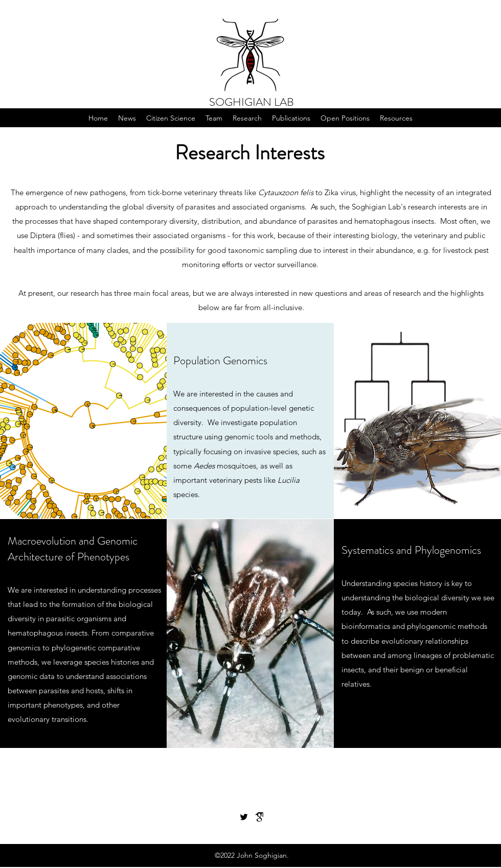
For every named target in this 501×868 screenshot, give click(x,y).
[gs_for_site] (259, 817)
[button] (171, 118)
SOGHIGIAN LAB (252, 102)
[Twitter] (244, 817)
